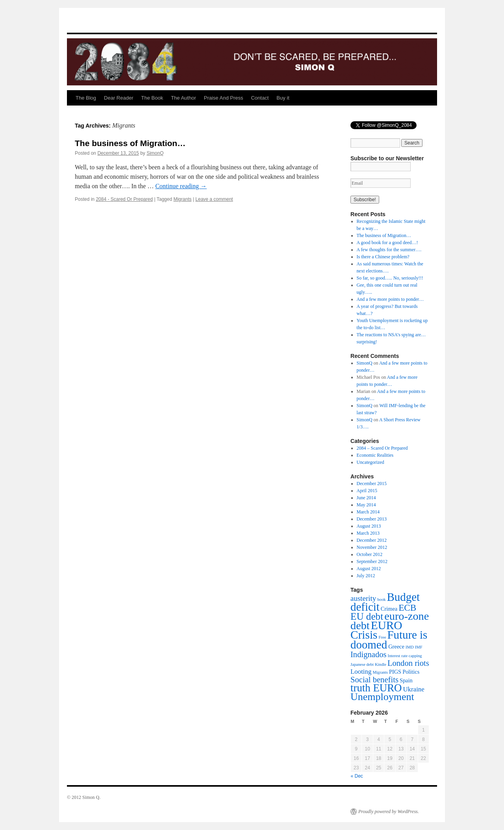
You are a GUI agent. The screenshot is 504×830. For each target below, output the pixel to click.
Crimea (389, 609)
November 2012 (372, 547)
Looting (361, 672)
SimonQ (155, 153)
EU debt (367, 616)
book (381, 599)
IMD (410, 647)
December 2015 (372, 484)
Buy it (283, 98)
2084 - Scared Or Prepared (124, 199)
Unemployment (382, 697)
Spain (406, 680)
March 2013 (368, 533)
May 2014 (366, 505)
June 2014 (366, 498)
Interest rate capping (405, 656)
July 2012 (366, 576)
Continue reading (181, 186)
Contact (260, 98)
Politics (411, 672)
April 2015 (367, 491)
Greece (396, 647)
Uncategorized (371, 462)
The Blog (86, 98)
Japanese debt (362, 664)
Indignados (369, 654)
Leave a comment (214, 199)
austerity (363, 598)
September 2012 (372, 561)
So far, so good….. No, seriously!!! (390, 278)
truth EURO (376, 688)
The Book (152, 98)
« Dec (357, 776)
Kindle (381, 664)
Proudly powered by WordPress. (389, 811)
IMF (419, 647)
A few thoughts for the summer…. (389, 250)
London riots (408, 663)
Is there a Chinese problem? (383, 257)
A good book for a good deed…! (387, 243)
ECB (407, 608)
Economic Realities (375, 455)
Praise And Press (224, 98)
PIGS (395, 672)
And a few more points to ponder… (390, 299)
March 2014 (368, 512)
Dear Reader (119, 98)
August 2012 (369, 569)
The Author (183, 98)
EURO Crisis (376, 630)
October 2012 (370, 554)
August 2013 (369, 526)
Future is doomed (389, 640)
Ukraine (413, 689)
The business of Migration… (130, 143)
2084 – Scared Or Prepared (382, 448)
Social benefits (374, 680)
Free (382, 637)
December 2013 (372, 519)
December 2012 (372, 540)
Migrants (182, 199)
